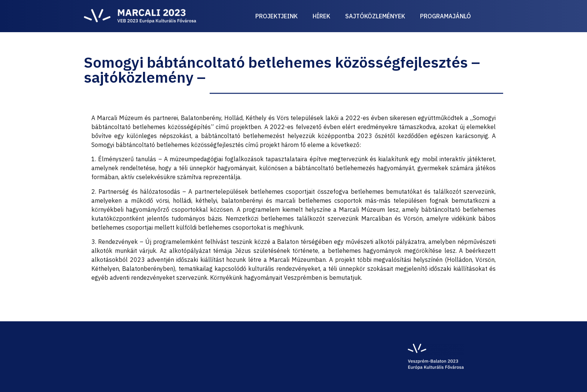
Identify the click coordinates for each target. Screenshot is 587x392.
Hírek (321, 16)
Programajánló (445, 16)
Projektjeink (276, 16)
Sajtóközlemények (375, 16)
